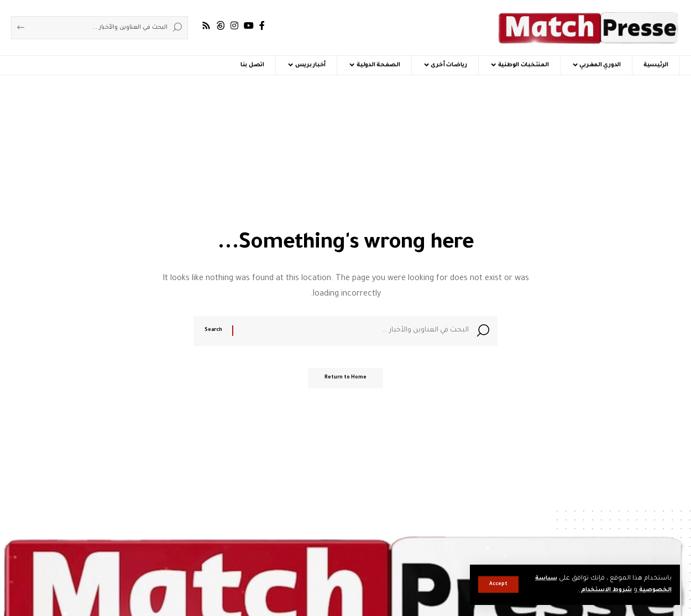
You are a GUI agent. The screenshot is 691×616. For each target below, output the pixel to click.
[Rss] (206, 26)
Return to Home (345, 382)
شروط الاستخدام (599, 590)
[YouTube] (249, 26)
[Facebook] (262, 26)
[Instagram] (234, 26)
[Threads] (221, 26)
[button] (498, 585)
